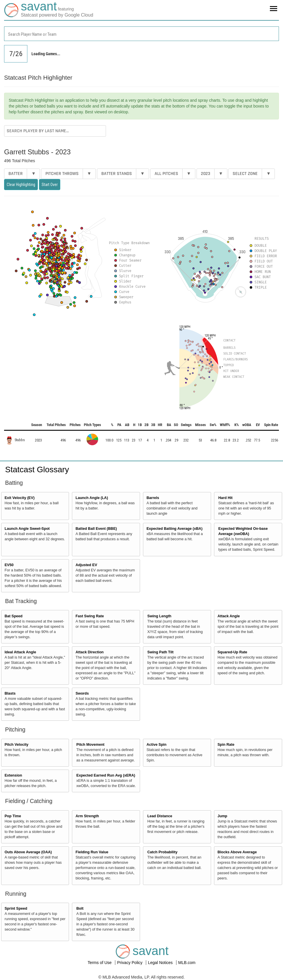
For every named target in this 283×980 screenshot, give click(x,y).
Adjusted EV (86, 565)
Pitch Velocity (17, 745)
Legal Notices (161, 963)
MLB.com (187, 963)
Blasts (10, 693)
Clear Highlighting (21, 185)
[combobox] (141, 34)
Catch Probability (162, 852)
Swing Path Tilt (160, 652)
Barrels (153, 498)
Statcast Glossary (37, 470)
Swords (82, 693)
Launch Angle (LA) (92, 498)
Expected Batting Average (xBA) (174, 529)
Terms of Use (100, 963)
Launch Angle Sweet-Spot (27, 529)
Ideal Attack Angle (20, 652)
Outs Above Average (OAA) (28, 852)
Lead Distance (160, 816)
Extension (13, 775)
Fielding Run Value (92, 852)
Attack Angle (229, 616)
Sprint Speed (16, 909)
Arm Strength (87, 816)
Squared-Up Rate (232, 652)
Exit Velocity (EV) (20, 498)
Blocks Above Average (237, 852)
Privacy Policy (130, 963)
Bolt (80, 909)
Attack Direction (90, 652)
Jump (222, 816)
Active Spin (156, 745)
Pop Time (13, 816)
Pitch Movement (90, 745)
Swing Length (159, 616)
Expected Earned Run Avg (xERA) (106, 775)
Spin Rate (226, 745)
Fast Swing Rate (90, 616)
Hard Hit (225, 498)
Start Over (50, 185)
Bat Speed (14, 616)
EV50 (9, 565)
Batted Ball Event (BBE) (96, 529)
